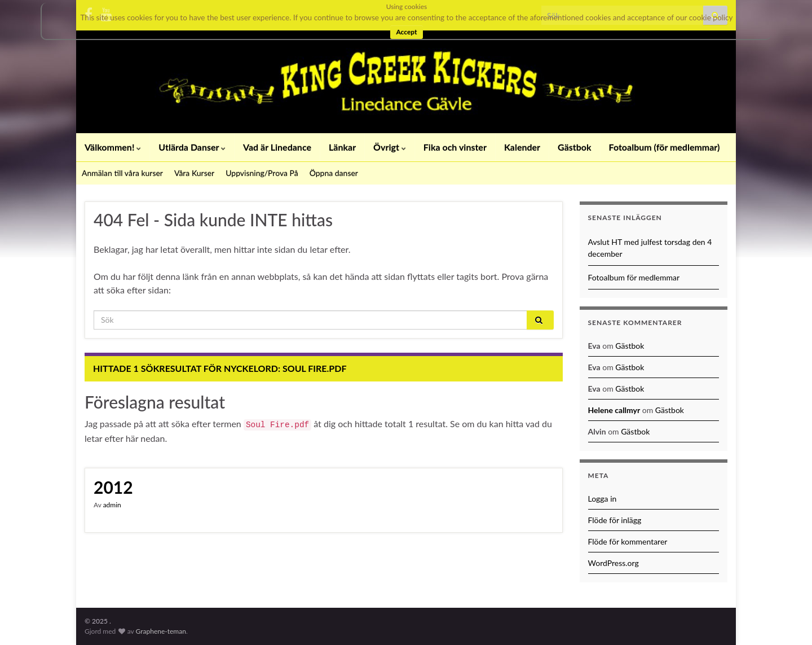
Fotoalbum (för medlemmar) (665, 147)
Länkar (342, 147)
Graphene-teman (161, 631)
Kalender (522, 147)
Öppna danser (334, 173)
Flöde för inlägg (615, 520)
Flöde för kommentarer (628, 541)
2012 (113, 487)
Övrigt (390, 147)
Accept (406, 32)
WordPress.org (614, 563)
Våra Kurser (194, 173)
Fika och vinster (455, 147)
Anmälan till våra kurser (122, 173)
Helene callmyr (614, 410)
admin (112, 505)
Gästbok (575, 147)
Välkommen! (113, 147)
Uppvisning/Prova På (262, 173)
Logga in (603, 499)
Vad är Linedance (277, 147)
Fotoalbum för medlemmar (634, 277)
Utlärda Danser (192, 147)
